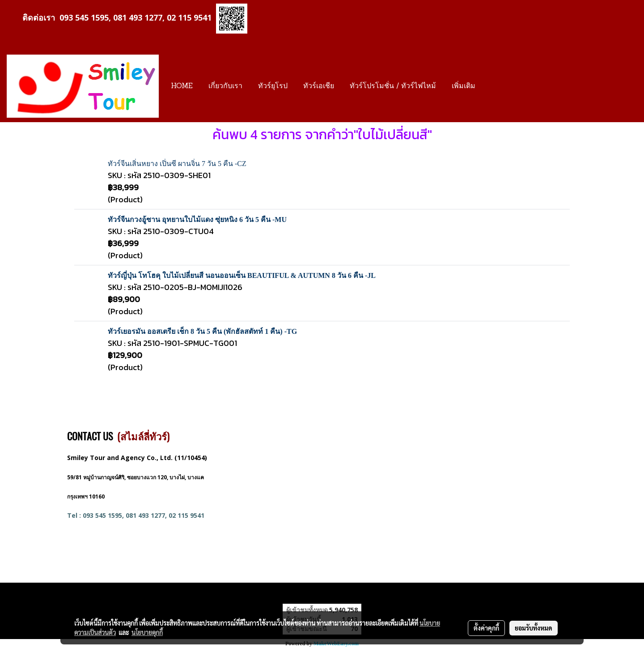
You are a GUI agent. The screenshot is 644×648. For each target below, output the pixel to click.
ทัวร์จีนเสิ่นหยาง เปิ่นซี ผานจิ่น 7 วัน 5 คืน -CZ (177, 164)
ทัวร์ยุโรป (273, 86)
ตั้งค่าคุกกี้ (486, 628)
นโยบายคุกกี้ (147, 632)
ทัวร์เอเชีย (319, 86)
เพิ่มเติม (464, 86)
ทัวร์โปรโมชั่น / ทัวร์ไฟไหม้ (393, 86)
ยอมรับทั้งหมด (534, 628)
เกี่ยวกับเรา (225, 86)
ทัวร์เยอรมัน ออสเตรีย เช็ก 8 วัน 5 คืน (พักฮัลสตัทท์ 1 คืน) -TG (202, 331)
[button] (491, 86)
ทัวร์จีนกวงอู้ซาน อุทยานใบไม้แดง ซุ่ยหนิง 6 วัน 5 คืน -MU (197, 220)
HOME (182, 86)
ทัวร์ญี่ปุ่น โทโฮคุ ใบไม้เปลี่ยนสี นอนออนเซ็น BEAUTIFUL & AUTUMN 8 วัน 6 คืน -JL (242, 275)
